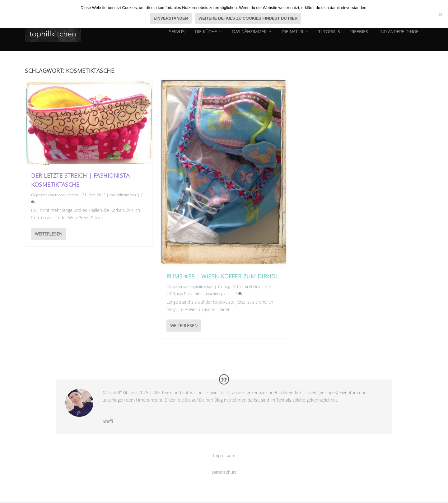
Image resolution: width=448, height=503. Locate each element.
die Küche (206, 36)
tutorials (329, 36)
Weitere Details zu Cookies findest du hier (248, 18)
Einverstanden (171, 18)
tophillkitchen (67, 196)
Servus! (177, 36)
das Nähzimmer (249, 36)
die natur (292, 36)
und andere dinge (398, 36)
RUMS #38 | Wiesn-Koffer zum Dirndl (222, 277)
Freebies (359, 36)
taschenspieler (219, 294)
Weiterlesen (49, 234)
